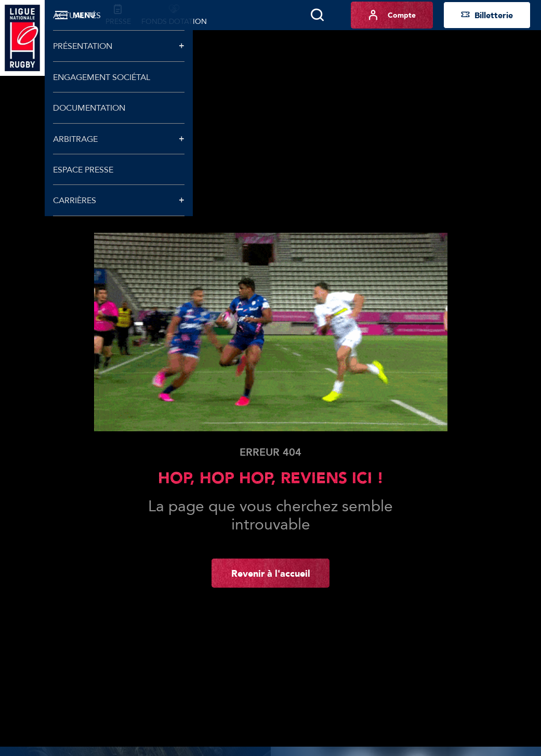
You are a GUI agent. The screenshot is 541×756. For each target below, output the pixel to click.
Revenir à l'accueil (271, 573)
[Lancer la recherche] (317, 15)
